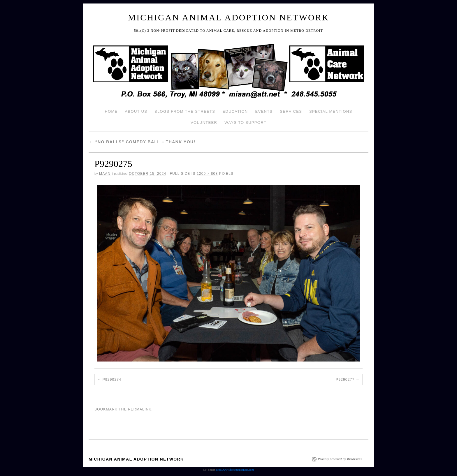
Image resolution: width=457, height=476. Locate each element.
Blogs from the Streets (185, 111)
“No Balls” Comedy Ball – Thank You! (142, 142)
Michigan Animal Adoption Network (229, 17)
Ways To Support (245, 122)
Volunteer (204, 122)
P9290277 (345, 380)
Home (111, 111)
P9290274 (112, 380)
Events (264, 111)
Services (291, 111)
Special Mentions (331, 111)
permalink (140, 409)
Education (235, 111)
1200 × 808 (207, 174)
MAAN (105, 174)
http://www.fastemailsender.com (235, 470)
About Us (136, 111)
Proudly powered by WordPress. (340, 459)
